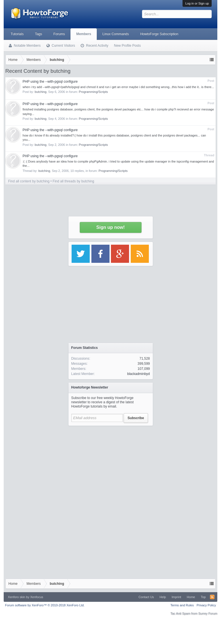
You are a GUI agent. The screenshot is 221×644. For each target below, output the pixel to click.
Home (191, 597)
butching (41, 92)
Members (84, 34)
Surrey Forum (208, 613)
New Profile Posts (127, 46)
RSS (212, 597)
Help (163, 597)
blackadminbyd (138, 374)
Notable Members (27, 46)
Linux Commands (116, 34)
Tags (38, 34)
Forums (59, 34)
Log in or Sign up (197, 3)
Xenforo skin (17, 597)
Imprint (176, 597)
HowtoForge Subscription (159, 34)
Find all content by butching (29, 181)
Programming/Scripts (94, 92)
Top (203, 597)
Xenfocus (37, 597)
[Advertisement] (111, 464)
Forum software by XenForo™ (45, 605)
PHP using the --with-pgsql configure (50, 82)
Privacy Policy (206, 605)
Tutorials (17, 34)
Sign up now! (110, 227)
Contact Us (146, 597)
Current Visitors (63, 46)
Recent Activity (97, 46)
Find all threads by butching (73, 181)
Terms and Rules (182, 605)
